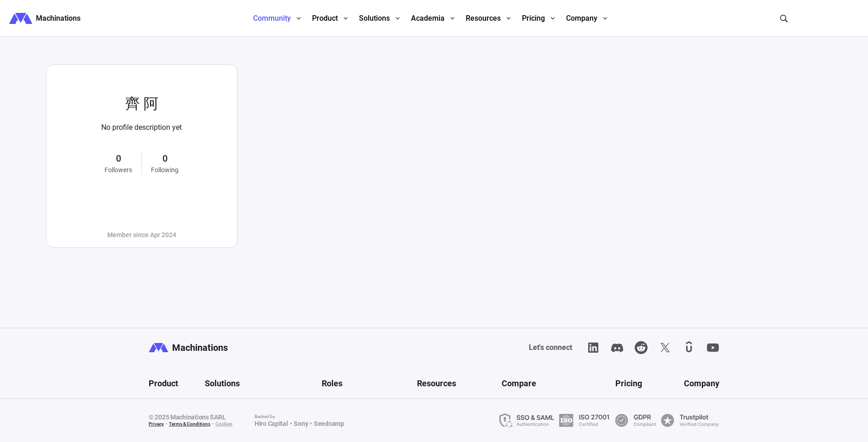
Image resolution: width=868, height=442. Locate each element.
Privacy (156, 424)
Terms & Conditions (190, 424)
